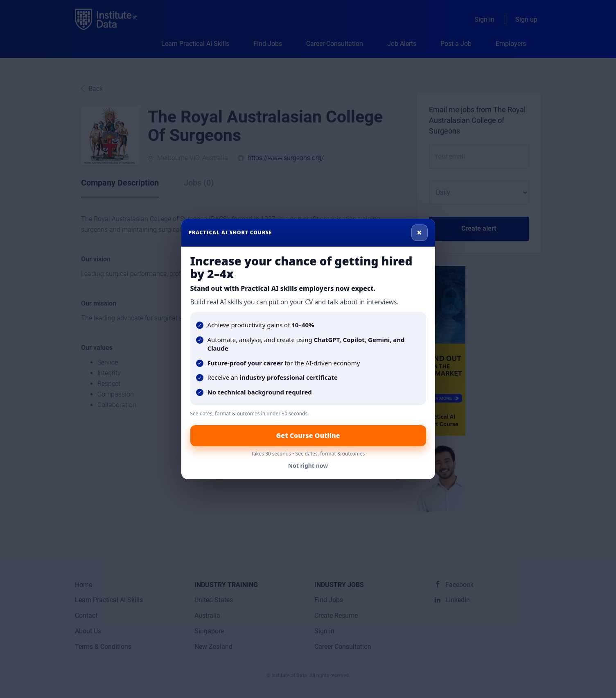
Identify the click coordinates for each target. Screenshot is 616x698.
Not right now (308, 466)
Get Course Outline (308, 435)
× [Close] (419, 232)
